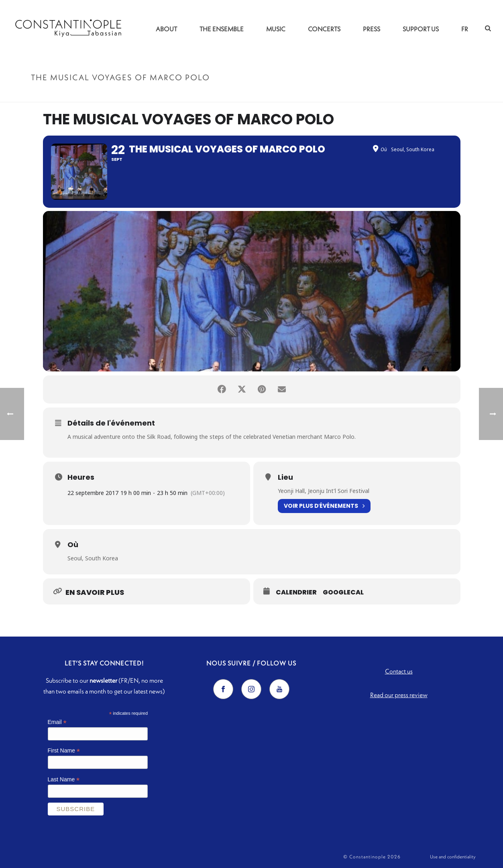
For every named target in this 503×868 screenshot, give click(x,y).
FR (465, 29)
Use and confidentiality (453, 857)
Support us (421, 29)
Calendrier (296, 592)
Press (372, 29)
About (166, 29)
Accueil (362, 94)
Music (276, 29)
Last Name (64, 780)
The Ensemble (222, 29)
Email (57, 722)
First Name (64, 751)
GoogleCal (343, 592)
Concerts (324, 29)
